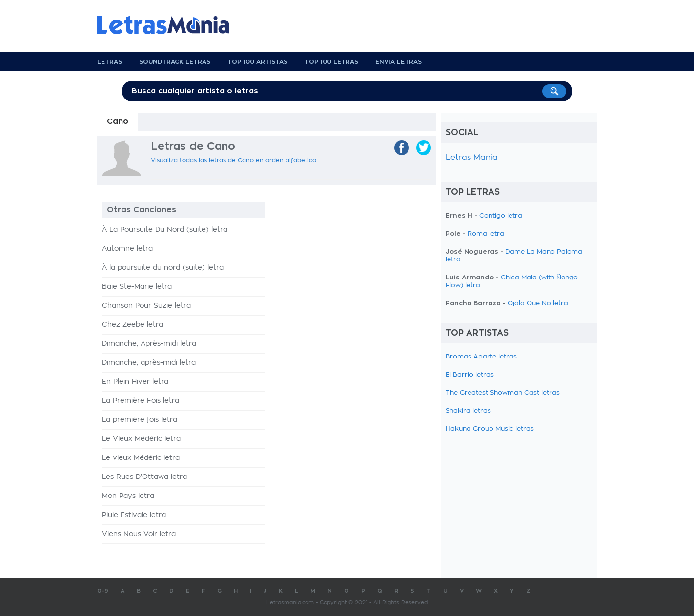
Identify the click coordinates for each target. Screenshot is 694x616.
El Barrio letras (470, 375)
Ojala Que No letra (538, 304)
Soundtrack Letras (175, 62)
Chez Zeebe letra (133, 325)
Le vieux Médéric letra (141, 458)
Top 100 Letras (331, 62)
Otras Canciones (142, 210)
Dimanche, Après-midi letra (149, 344)
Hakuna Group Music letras (490, 429)
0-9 (103, 591)
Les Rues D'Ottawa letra (144, 477)
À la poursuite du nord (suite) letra (163, 268)
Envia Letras (398, 62)
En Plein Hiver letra (135, 382)
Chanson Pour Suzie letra (146, 306)
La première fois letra (140, 420)
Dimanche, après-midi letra (149, 363)
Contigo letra (501, 216)
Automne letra (127, 249)
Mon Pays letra (128, 496)
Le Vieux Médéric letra (141, 439)
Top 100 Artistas (257, 62)
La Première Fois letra (141, 401)
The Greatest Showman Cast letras (503, 393)
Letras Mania (472, 158)
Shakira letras (468, 411)
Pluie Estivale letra (134, 515)
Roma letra (486, 234)
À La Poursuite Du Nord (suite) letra (165, 230)
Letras (110, 62)
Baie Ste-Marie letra (137, 287)
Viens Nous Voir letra (139, 534)
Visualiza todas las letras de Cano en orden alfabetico (234, 160)
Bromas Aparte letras (481, 357)
